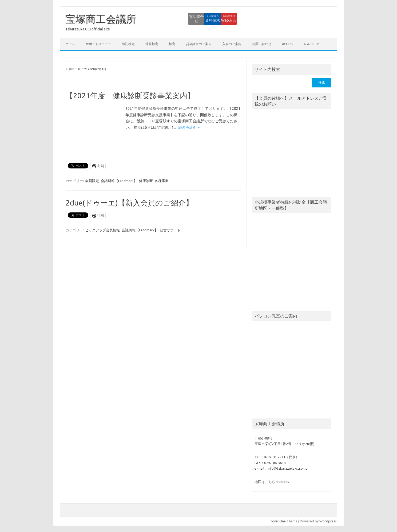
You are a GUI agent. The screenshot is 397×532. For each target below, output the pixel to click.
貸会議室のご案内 (199, 44)
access (287, 44)
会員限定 (92, 181)
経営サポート (170, 230)
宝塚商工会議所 (101, 19)
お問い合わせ (262, 44)
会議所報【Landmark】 (119, 181)
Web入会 (222, 19)
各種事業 (162, 181)
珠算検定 (152, 44)
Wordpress (328, 521)
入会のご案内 (232, 44)
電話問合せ (164, 19)
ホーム (70, 44)
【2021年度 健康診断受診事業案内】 (130, 96)
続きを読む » (189, 127)
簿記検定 (128, 44)
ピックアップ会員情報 (102, 230)
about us (311, 44)
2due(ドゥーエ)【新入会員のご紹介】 (129, 203)
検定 (172, 44)
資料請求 (193, 19)
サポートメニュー (98, 44)
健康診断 (146, 181)
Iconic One (278, 521)
